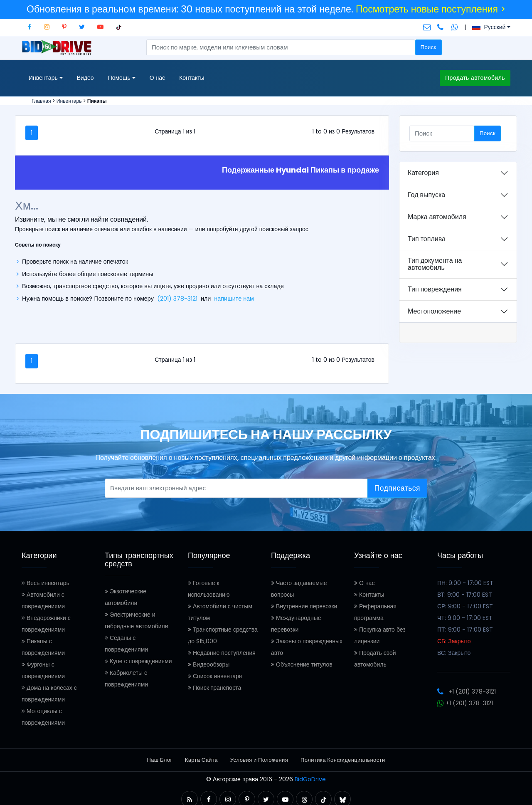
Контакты (192, 78)
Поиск (429, 47)
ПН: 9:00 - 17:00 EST (465, 583)
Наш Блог (159, 760)
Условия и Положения (259, 760)
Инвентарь (69, 101)
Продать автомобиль (475, 78)
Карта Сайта (201, 760)
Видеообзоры (209, 664)
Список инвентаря (215, 676)
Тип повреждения (435, 289)
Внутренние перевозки (304, 606)
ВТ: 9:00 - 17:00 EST (465, 595)
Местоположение (434, 311)
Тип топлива (427, 239)
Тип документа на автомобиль (435, 264)
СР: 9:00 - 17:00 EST (465, 606)
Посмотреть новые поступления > (431, 9)
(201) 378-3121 (177, 299)
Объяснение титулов (302, 664)
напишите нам (234, 299)
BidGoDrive (310, 779)
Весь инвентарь (46, 583)
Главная (41, 101)
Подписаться (397, 488)
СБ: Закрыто (454, 641)
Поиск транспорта (214, 688)
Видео (85, 78)
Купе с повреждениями (138, 661)
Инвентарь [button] (46, 78)
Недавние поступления (222, 653)
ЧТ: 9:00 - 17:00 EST (465, 618)
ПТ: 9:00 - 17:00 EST (465, 630)
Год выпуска (426, 195)
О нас (157, 78)
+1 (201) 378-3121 (467, 691)
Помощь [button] (122, 78)
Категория (423, 173)
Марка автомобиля (437, 217)
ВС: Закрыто (454, 653)
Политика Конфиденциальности (343, 760)
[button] (190, 799)
